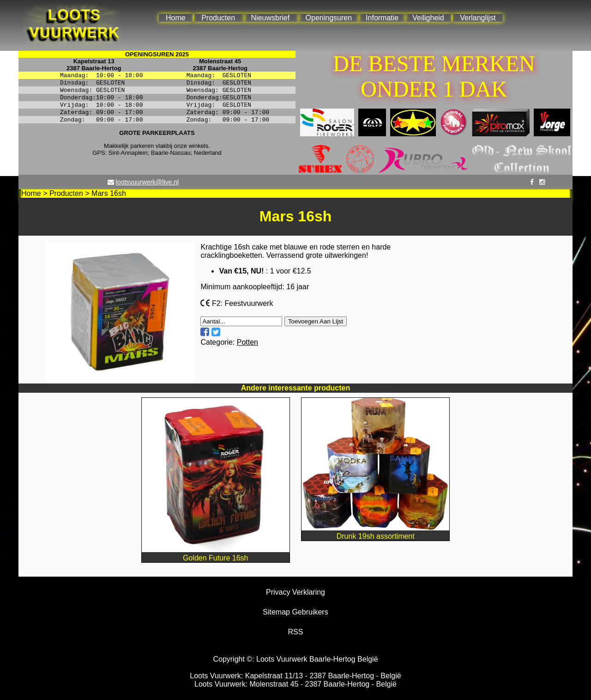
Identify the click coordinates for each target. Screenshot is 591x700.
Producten (218, 18)
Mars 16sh (109, 193)
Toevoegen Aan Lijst (316, 321)
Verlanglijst (478, 18)
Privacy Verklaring (295, 592)
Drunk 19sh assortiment (375, 532)
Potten (247, 342)
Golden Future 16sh (216, 554)
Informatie (382, 18)
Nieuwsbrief (271, 18)
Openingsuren (329, 18)
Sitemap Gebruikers (295, 612)
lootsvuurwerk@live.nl (147, 182)
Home (176, 18)
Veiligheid (428, 18)
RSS (296, 632)
